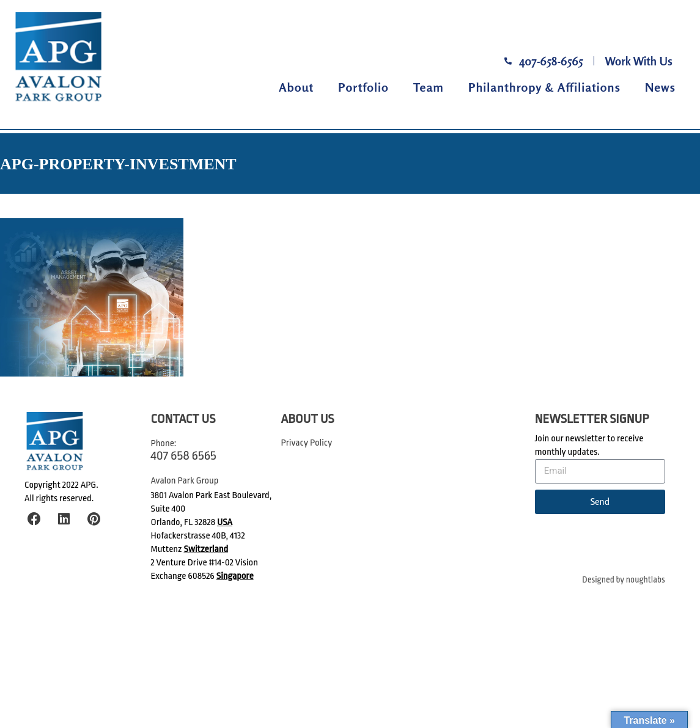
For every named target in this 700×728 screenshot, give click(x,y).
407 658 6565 (184, 455)
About (296, 87)
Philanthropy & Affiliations (544, 87)
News (660, 87)
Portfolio (363, 87)
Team (429, 87)
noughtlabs (646, 580)
